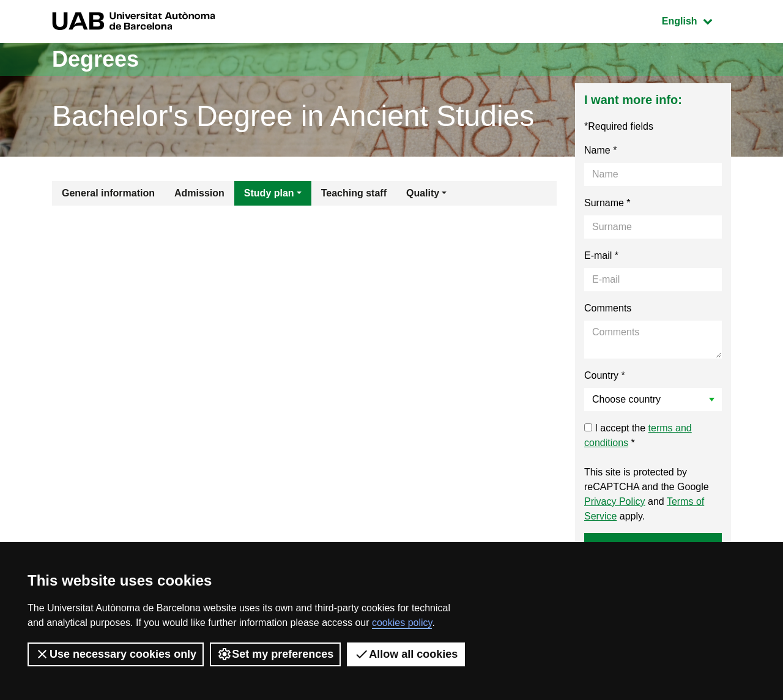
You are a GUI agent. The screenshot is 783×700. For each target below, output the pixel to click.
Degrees (95, 59)
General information (108, 193)
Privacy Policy (615, 501)
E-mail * (601, 255)
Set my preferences (275, 654)
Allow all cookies (406, 654)
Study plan (269, 193)
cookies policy (402, 623)
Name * (600, 150)
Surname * (607, 203)
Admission (199, 193)
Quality (423, 193)
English (696, 20)
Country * (605, 375)
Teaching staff (354, 193)
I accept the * (638, 435)
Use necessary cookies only (116, 654)
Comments (608, 308)
